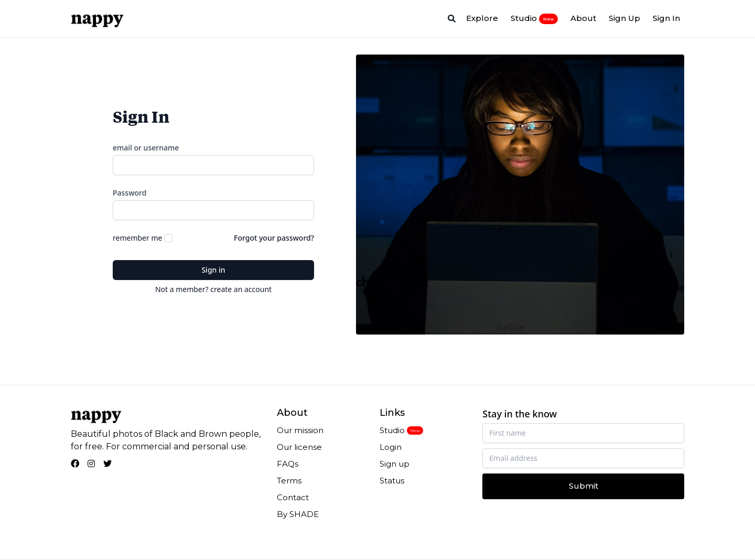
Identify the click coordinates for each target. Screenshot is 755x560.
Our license (299, 447)
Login (391, 447)
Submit (584, 486)
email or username (146, 148)
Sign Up (624, 18)
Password (130, 193)
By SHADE (298, 514)
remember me (137, 238)
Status (392, 481)
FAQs (288, 464)
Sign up (395, 464)
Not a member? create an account (213, 289)
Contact (293, 497)
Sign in (213, 270)
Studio (534, 18)
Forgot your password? (274, 238)
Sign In (666, 18)
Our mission (300, 430)
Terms (289, 481)
